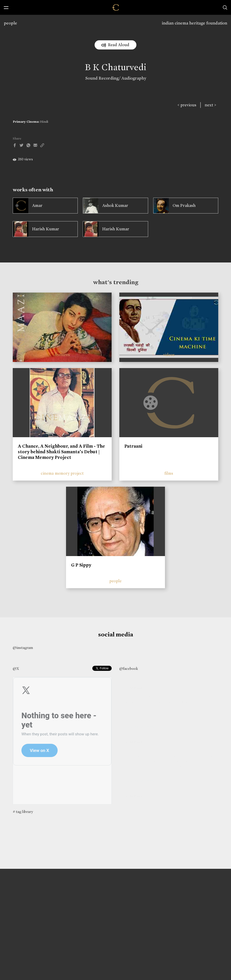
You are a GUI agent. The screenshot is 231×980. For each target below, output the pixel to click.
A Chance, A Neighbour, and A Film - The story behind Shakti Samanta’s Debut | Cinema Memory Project (61, 452)
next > (210, 105)
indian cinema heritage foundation (195, 23)
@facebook (129, 669)
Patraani (133, 446)
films (169, 473)
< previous (187, 105)
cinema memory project (62, 473)
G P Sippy (81, 565)
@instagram (23, 648)
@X (16, 669)
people (10, 23)
